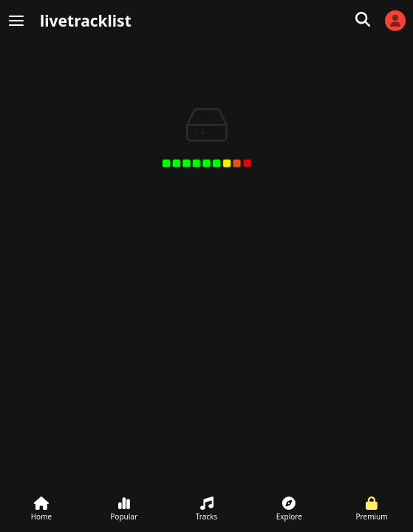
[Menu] (16, 21)
